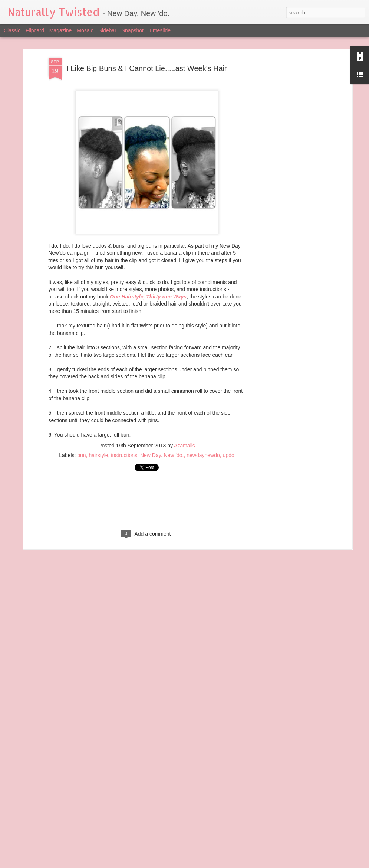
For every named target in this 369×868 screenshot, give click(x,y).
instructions (124, 455)
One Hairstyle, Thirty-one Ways (148, 297)
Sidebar (108, 30)
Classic (12, 30)
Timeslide (160, 30)
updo (229, 455)
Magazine (61, 30)
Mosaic (85, 30)
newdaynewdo (203, 455)
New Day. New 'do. (162, 455)
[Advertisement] (286, 175)
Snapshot (133, 30)
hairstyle (98, 455)
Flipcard (35, 30)
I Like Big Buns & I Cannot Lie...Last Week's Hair (147, 68)
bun (81, 455)
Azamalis (184, 446)
